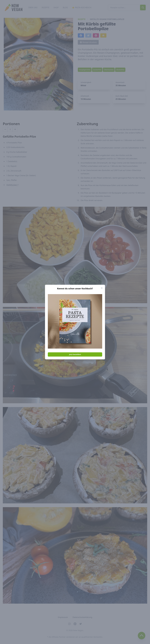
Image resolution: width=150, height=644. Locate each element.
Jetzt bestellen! (75, 354)
